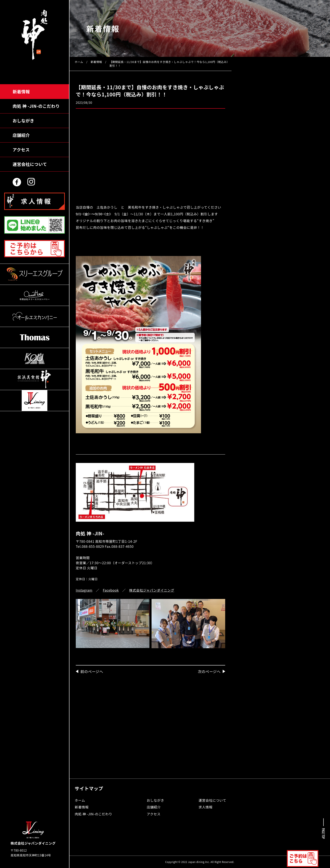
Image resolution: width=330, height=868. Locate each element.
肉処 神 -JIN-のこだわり (93, 814)
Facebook (111, 590)
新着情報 (21, 91)
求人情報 (206, 807)
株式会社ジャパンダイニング (152, 590)
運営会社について (30, 164)
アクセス (21, 150)
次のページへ (209, 672)
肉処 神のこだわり (36, 106)
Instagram (84, 590)
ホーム (79, 62)
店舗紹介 (21, 135)
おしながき (23, 121)
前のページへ (92, 672)
